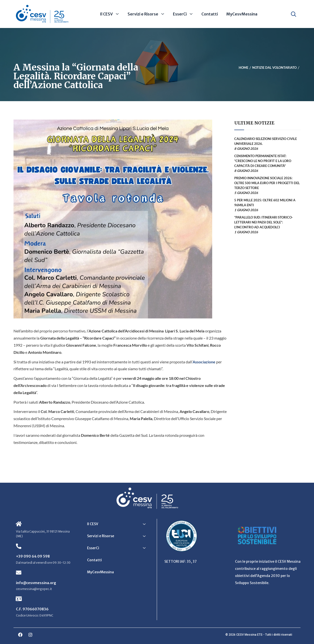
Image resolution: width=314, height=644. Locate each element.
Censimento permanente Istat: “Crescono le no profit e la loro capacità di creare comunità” (263, 161)
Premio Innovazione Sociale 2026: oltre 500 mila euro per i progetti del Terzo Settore (267, 183)
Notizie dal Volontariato (274, 68)
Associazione (204, 362)
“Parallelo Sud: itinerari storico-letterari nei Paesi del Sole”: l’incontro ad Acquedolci (264, 222)
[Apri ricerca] (294, 14)
